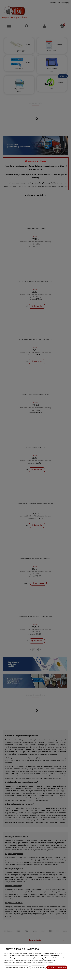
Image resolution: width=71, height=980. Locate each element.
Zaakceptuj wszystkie (57, 967)
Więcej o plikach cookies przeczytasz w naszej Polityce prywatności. (28, 963)
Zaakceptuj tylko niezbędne (17, 967)
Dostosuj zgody (38, 967)
